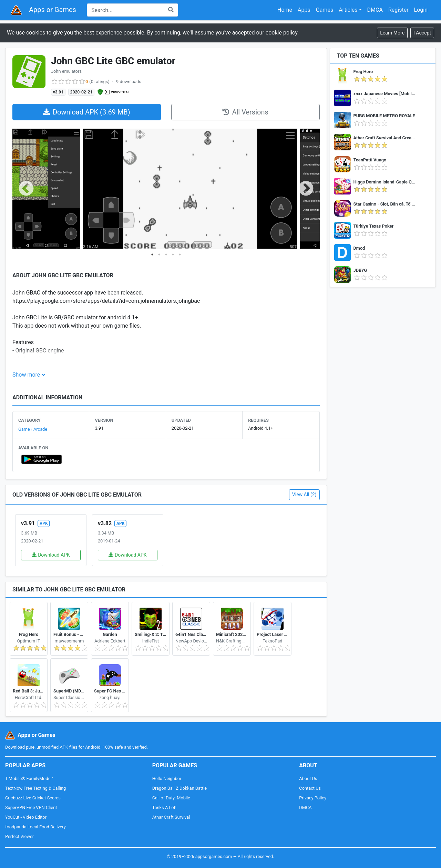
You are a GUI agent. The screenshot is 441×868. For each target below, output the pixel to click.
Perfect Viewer (19, 836)
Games (325, 10)
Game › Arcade (33, 429)
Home (285, 10)
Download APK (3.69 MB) (87, 112)
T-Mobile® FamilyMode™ (29, 779)
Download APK (51, 555)
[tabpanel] (46, 189)
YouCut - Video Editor (26, 817)
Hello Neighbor (167, 779)
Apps (304, 10)
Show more (26, 375)
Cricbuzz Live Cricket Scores (33, 798)
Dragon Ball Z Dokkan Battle (180, 788)
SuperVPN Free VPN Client (31, 807)
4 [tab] (173, 255)
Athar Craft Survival (171, 817)
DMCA (375, 10)
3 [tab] (166, 255)
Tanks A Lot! (164, 807)
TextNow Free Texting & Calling (35, 788)
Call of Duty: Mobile (171, 798)
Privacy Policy (313, 798)
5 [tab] (180, 255)
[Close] (422, 33)
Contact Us (310, 788)
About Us (308, 779)
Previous (26, 189)
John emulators (66, 71)
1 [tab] (152, 255)
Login (421, 10)
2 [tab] (159, 255)
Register (398, 10)
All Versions (245, 112)
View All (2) (304, 495)
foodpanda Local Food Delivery (35, 827)
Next (306, 189)
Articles (348, 10)
